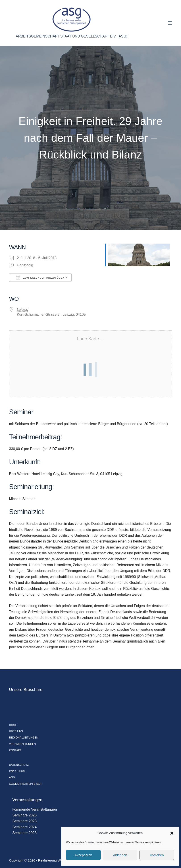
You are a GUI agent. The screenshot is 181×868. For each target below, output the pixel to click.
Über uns (16, 731)
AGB (12, 777)
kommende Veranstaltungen (35, 809)
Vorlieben (157, 855)
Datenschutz (19, 765)
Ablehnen (120, 855)
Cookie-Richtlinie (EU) (25, 784)
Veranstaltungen (23, 744)
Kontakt (15, 750)
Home (13, 725)
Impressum (17, 771)
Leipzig (23, 310)
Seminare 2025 (25, 821)
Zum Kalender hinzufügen (40, 278)
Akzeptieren (83, 855)
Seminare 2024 (25, 827)
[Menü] (170, 23)
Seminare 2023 (25, 833)
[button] (172, 833)
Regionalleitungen (24, 738)
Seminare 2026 (25, 815)
